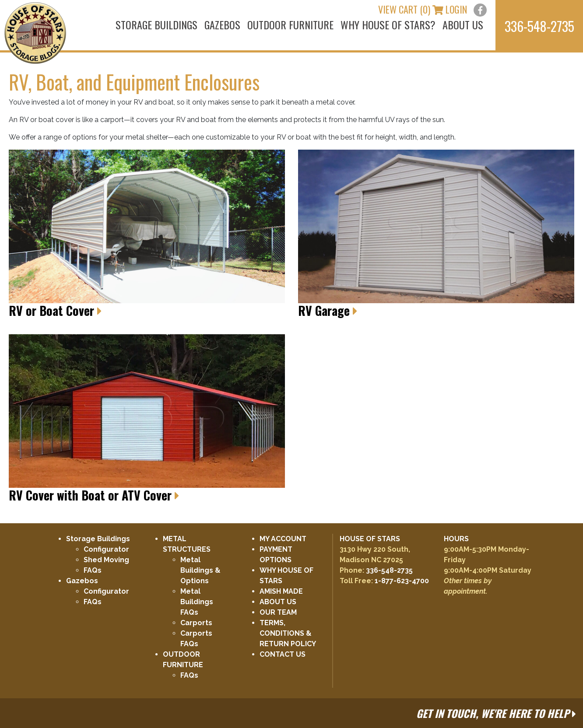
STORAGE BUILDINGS (156, 24)
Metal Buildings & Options (200, 570)
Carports (196, 623)
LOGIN (456, 9)
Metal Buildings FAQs (197, 602)
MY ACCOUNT (283, 539)
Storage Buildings (98, 539)
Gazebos (82, 581)
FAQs (93, 570)
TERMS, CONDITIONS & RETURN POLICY (288, 633)
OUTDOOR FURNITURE (290, 24)
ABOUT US (463, 24)
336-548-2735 (389, 570)
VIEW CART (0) (411, 9)
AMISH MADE (281, 591)
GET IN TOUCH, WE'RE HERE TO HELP (496, 713)
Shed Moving (106, 560)
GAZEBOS (222, 24)
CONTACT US (283, 654)
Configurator (106, 549)
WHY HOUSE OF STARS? (388, 24)
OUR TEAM (278, 612)
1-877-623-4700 (402, 581)
